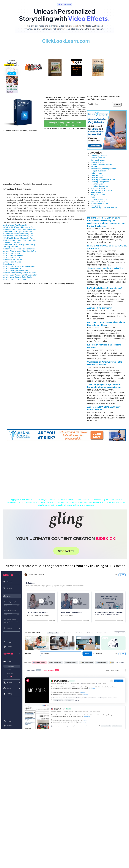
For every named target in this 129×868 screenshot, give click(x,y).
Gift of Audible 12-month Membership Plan (19, 227)
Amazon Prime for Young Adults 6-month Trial (20, 251)
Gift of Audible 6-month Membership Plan (18, 236)
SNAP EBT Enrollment (12, 242)
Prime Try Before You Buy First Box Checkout (20, 273)
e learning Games (97, 175)
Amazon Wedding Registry (13, 255)
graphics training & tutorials (101, 190)
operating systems (98, 201)
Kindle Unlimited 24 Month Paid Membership (19, 229)
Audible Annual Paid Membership (15, 225)
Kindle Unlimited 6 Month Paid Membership (19, 249)
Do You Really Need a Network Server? (105, 288)
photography (95, 206)
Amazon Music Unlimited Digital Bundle (18, 277)
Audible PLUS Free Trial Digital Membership (19, 245)
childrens (94, 167)
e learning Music (97, 177)
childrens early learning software (103, 169)
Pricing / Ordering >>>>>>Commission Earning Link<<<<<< (65, 124)
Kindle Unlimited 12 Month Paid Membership (19, 240)
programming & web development (104, 208)
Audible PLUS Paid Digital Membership (18, 232)
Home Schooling (97, 193)
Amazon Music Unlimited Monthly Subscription (20, 275)
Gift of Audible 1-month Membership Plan (18, 238)
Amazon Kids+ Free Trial (12, 268)
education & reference (99, 186)
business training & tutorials (101, 164)
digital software (96, 173)
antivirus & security (98, 158)
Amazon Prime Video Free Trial (15, 279)
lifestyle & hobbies (98, 195)
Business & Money (98, 160)
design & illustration (98, 171)
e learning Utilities (97, 184)
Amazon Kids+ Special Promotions (16, 271)
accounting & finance (99, 156)
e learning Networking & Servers (103, 180)
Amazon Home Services (12, 262)
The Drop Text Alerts (11, 247)
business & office (97, 162)
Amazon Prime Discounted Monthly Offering (19, 266)
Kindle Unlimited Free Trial (13, 260)
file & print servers (97, 188)
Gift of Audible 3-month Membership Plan (18, 234)
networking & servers (99, 199)
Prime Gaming (9, 264)
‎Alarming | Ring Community (100, 308)
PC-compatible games (99, 203)
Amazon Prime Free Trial (12, 258)
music (93, 197)
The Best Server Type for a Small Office (105, 268)
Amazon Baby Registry (12, 253)
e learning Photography (100, 182)
